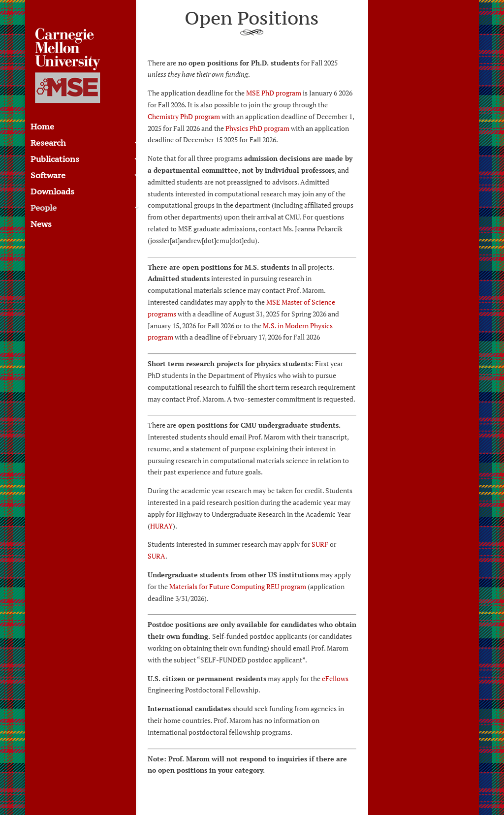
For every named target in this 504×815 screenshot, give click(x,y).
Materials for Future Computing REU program (238, 586)
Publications (55, 160)
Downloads (52, 192)
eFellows (335, 678)
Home (42, 127)
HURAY (161, 526)
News (41, 225)
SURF (320, 544)
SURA (157, 556)
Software (48, 176)
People (44, 209)
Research (48, 144)
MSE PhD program (274, 93)
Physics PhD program (257, 128)
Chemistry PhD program (184, 116)
